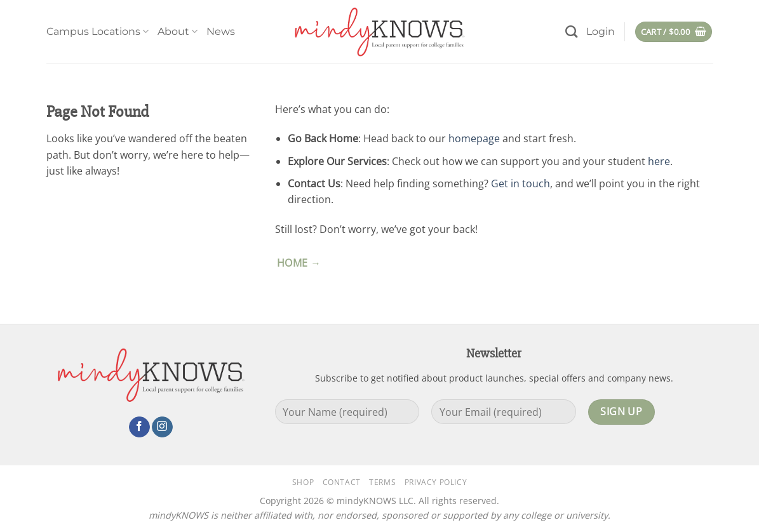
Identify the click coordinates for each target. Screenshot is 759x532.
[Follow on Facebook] (139, 427)
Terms (382, 482)
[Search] (571, 31)
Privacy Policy (436, 482)
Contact (342, 482)
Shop (303, 482)
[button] (601, 32)
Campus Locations (97, 32)
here (659, 161)
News (221, 31)
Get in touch (521, 183)
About (178, 32)
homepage (474, 138)
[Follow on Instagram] (162, 427)
